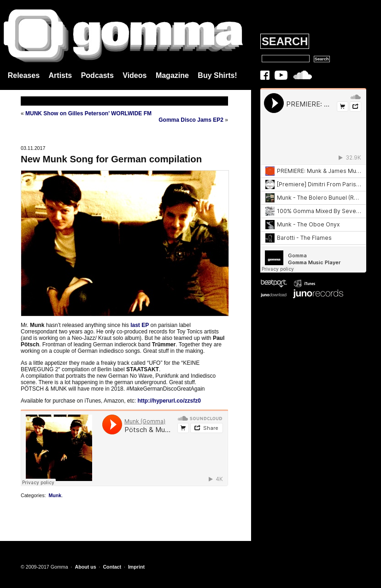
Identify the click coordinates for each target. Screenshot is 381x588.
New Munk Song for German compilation (111, 159)
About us (85, 567)
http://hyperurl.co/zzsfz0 (169, 401)
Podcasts (97, 75)
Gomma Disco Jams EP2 (191, 120)
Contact (112, 567)
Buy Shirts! (217, 75)
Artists (61, 75)
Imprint (136, 567)
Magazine (172, 75)
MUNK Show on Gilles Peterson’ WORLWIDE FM (88, 113)
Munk (55, 495)
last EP (140, 325)
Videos (135, 75)
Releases (24, 75)
